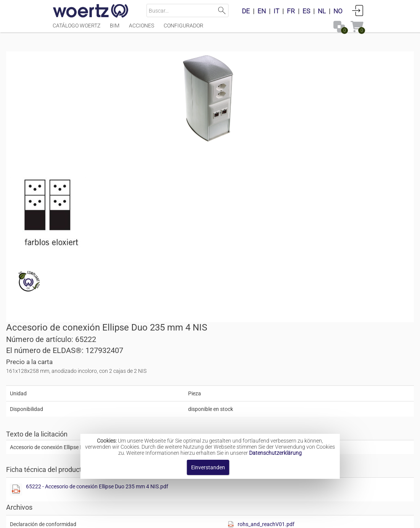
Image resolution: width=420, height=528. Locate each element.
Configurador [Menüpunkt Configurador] (183, 29)
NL (322, 11)
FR (291, 11)
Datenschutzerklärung (275, 453)
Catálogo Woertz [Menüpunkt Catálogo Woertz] (76, 29)
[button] (307, 302)
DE (246, 11)
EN (262, 11)
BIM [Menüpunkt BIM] (115, 29)
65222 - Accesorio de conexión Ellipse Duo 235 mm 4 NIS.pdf (299, 242)
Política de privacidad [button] (294, 518)
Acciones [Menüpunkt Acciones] (142, 29)
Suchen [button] (222, 10)
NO (338, 11)
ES (306, 11)
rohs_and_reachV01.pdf (337, 280)
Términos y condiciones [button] (224, 518)
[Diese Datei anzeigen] (95, 219)
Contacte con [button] (166, 518)
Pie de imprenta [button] (118, 518)
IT (276, 11)
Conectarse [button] (358, 10)
